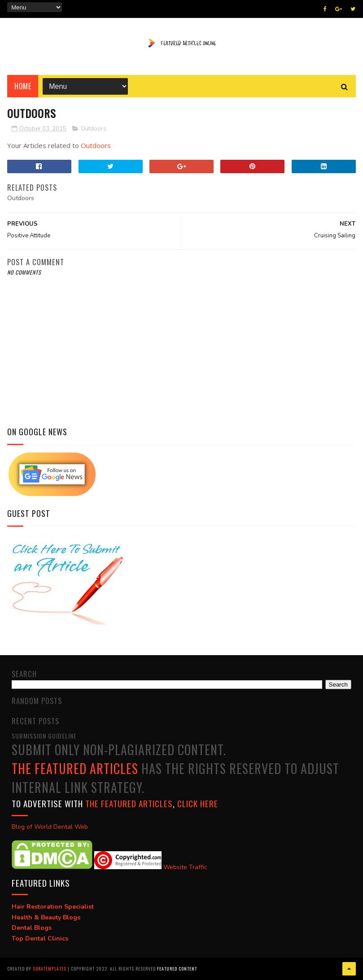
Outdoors (94, 129)
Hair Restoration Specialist (53, 907)
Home (23, 86)
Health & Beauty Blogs (46, 917)
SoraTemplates (50, 969)
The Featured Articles (75, 768)
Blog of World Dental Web (50, 827)
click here (198, 803)
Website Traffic (185, 867)
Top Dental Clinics (40, 938)
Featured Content (177, 969)
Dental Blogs (32, 928)
